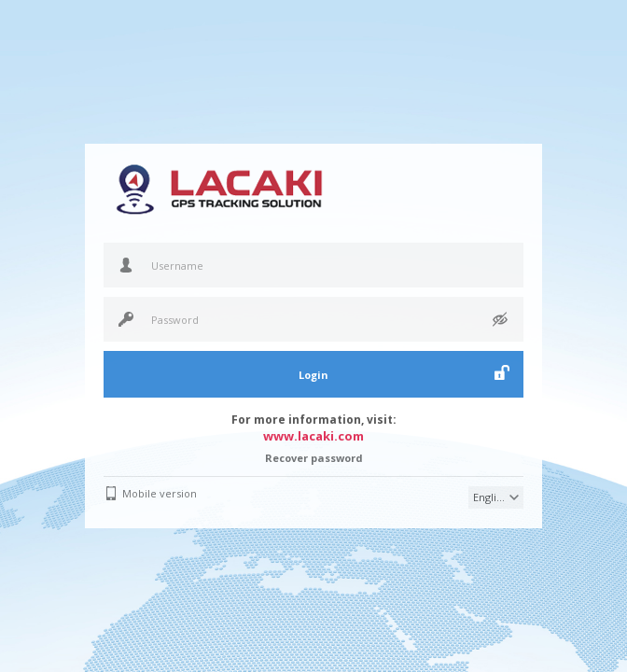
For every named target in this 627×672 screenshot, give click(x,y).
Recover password (314, 458)
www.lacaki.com (313, 436)
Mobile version (160, 493)
